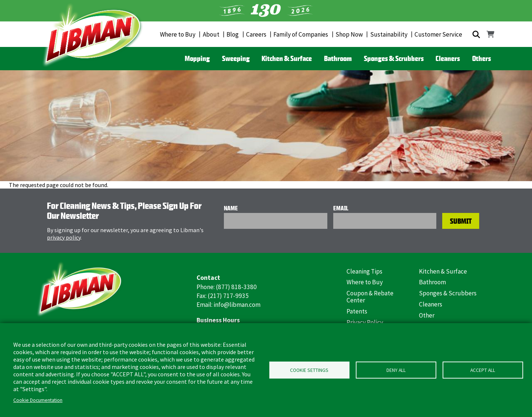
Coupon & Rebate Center (370, 297)
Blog (233, 34)
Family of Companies (301, 34)
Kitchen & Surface (287, 58)
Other (427, 315)
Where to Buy (178, 34)
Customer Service (438, 34)
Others (482, 58)
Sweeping (236, 58)
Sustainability (389, 34)
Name (231, 208)
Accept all (483, 370)
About (211, 34)
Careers (256, 34)
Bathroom (338, 58)
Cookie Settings (309, 370)
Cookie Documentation (38, 400)
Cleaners (448, 58)
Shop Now (349, 34)
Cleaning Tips (364, 271)
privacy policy (64, 237)
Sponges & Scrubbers (394, 58)
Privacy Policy (365, 322)
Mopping (197, 58)
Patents (357, 311)
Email (341, 208)
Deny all (396, 370)
